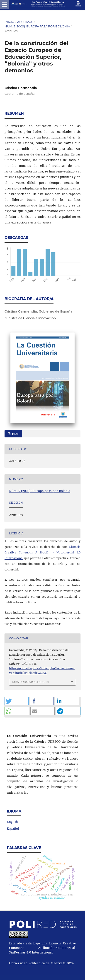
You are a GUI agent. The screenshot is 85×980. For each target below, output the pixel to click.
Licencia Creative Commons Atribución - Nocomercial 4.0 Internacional (42, 552)
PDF (15, 434)
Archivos (25, 22)
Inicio (9, 22)
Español (13, 828)
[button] (17, 701)
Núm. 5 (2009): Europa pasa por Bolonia (37, 26)
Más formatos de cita (31, 682)
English (12, 822)
